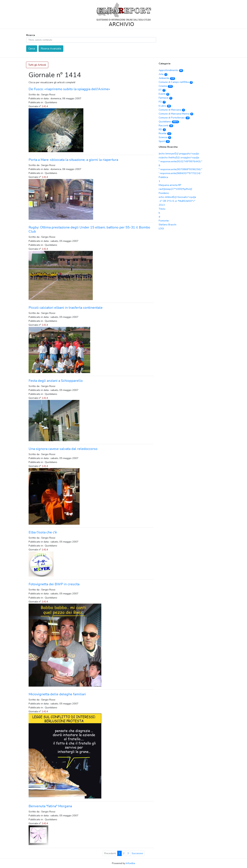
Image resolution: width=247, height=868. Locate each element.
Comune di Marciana (172, 110)
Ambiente (167, 78)
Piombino (164, 193)
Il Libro (165, 106)
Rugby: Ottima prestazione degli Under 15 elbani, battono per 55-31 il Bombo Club (89, 229)
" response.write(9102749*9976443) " (180, 161)
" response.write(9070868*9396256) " (180, 169)
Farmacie (166, 98)
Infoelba (131, 863)
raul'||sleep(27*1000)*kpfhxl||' (175, 189)
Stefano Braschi (167, 225)
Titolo (162, 209)
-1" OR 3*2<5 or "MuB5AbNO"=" (177, 201)
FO (162, 102)
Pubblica (163, 177)
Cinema (166, 86)
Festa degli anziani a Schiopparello (56, 381)
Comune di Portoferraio (174, 118)
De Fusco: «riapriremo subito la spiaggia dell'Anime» (69, 89)
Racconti (166, 125)
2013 (162, 205)
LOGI (161, 228)
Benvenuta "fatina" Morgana (50, 806)
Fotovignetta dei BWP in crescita (54, 584)
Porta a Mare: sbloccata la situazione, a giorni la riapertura (73, 160)
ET (162, 90)
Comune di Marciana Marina (176, 114)
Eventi (164, 94)
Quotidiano (169, 122)
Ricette (165, 133)
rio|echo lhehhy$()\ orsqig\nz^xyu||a (179, 157)
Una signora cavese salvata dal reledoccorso (63, 449)
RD (162, 129)
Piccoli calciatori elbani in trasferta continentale (66, 308)
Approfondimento (171, 70)
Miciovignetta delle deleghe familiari (57, 694)
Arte (163, 74)
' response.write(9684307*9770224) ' (180, 173)
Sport (164, 141)
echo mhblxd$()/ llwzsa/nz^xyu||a (177, 197)
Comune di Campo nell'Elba (176, 82)
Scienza (165, 137)
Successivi (137, 853)
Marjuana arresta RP (170, 185)
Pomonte (164, 221)
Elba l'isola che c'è (43, 532)
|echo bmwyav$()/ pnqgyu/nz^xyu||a (179, 154)
